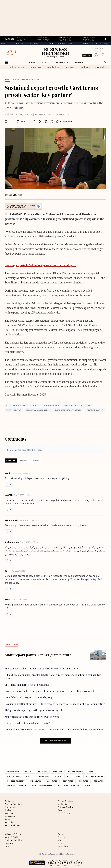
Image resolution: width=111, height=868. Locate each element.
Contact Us (9, 801)
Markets (79, 62)
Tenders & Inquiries (13, 840)
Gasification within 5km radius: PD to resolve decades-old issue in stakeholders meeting (55, 704)
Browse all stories (55, 741)
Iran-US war (35, 67)
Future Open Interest (42, 786)
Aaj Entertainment (13, 825)
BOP (61, 43)
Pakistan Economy (16, 406)
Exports (35, 406)
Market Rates (64, 804)
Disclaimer (9, 810)
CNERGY (96, 43)
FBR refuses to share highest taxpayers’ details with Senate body (42, 668)
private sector (51, 406)
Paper (7, 846)
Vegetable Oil (43, 776)
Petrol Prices (53, 67)
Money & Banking (12, 837)
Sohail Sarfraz (15, 195)
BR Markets (10, 816)
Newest (24, 460)
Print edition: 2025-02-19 (26, 80)
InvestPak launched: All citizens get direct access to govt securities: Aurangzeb (50, 691)
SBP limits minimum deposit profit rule (27, 685)
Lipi (78, 776)
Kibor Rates (36, 781)
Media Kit (9, 813)
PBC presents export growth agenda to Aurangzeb (34, 710)
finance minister (73, 406)
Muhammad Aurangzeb (38, 410)
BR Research (62, 62)
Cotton (29, 772)
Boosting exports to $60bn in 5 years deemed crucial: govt (40, 265)
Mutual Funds (14, 776)
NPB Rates (84, 781)
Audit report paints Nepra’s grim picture (38, 655)
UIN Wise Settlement (17, 786)
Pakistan (62, 837)
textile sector (14, 410)
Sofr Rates (52, 781)
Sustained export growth (68, 410)
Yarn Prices (9, 843)
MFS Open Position (16, 781)
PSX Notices (101, 67)
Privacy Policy (11, 807)
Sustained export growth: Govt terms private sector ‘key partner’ (51, 91)
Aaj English (9, 822)
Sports (61, 843)
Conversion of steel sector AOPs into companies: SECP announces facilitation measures (54, 729)
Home (32, 62)
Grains (61, 834)
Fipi (69, 776)
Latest (45, 62)
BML (28, 43)
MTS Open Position (95, 776)
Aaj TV (7, 819)
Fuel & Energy (64, 813)
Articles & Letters (65, 801)
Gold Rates (70, 67)
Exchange (58, 772)
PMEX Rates (90, 786)
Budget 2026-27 (16, 67)
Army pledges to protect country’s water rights (32, 717)
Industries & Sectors (14, 834)
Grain (58, 776)
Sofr (91, 772)
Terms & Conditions (13, 804)
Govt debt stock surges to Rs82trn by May (29, 697)
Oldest (35, 460)
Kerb (28, 776)
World (60, 840)
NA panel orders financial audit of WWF (27, 723)
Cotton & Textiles (65, 807)
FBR (89, 406)
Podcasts (85, 67)
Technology (63, 846)
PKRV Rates (68, 781)
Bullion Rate (13, 772)
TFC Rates (98, 781)
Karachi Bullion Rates (69, 786)
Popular (11, 460)
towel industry (95, 410)
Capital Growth (76, 772)
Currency (43, 772)
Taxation (62, 810)
